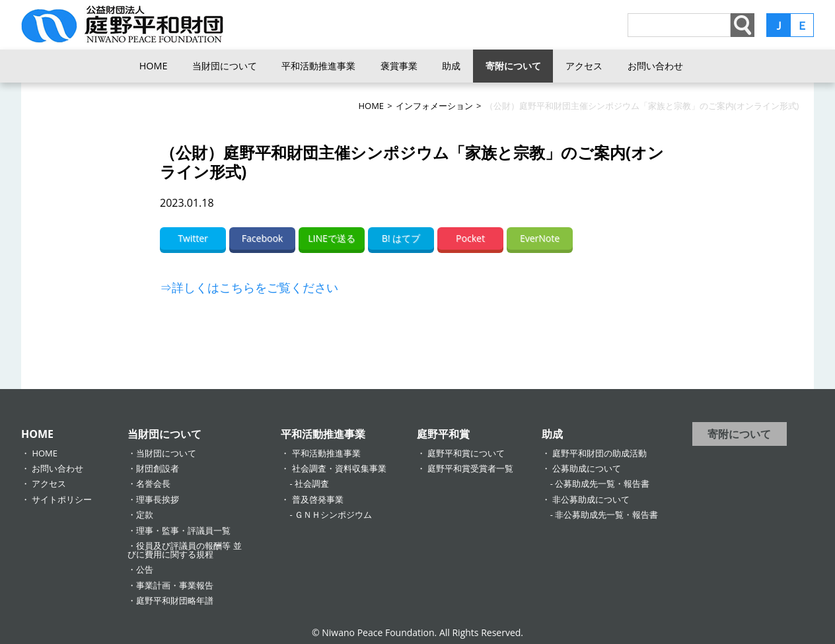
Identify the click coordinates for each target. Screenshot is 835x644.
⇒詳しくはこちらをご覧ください (249, 287)
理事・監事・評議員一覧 (183, 530)
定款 (145, 515)
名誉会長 (153, 483)
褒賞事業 (399, 66)
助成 (451, 66)
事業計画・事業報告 (175, 585)
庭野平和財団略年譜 (175, 600)
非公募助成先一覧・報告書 (606, 515)
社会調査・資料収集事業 (339, 468)
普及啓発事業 (318, 499)
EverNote (540, 238)
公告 (145, 569)
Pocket (470, 238)
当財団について (225, 66)
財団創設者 (158, 468)
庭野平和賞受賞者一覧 (470, 468)
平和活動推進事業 (318, 66)
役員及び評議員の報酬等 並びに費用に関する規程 (184, 550)
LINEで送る (332, 238)
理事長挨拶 (158, 499)
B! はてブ (401, 238)
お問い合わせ (655, 66)
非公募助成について (591, 499)
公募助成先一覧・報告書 (602, 483)
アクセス (584, 66)
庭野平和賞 (443, 434)
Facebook (262, 238)
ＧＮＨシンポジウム (333, 515)
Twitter (193, 238)
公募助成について (587, 468)
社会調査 (312, 483)
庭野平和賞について (466, 453)
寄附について (513, 66)
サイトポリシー (62, 499)
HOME (154, 66)
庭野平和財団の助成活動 (599, 453)
